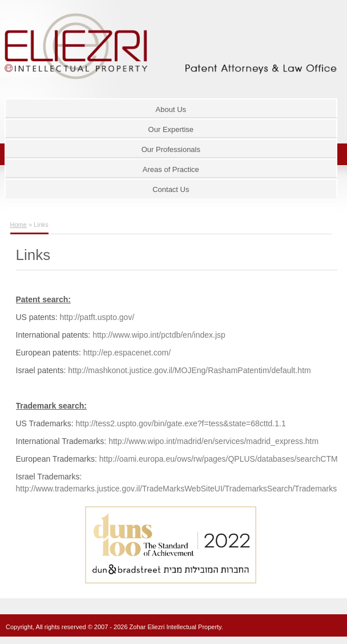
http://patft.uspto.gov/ (96, 317)
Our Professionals (171, 149)
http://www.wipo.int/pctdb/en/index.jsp (159, 335)
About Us (171, 109)
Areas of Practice (171, 169)
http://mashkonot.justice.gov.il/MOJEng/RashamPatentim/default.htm (188, 370)
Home (19, 225)
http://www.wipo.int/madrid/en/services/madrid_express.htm (213, 441)
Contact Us (171, 189)
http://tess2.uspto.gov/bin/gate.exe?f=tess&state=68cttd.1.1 (181, 423)
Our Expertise (171, 129)
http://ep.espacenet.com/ (127, 353)
